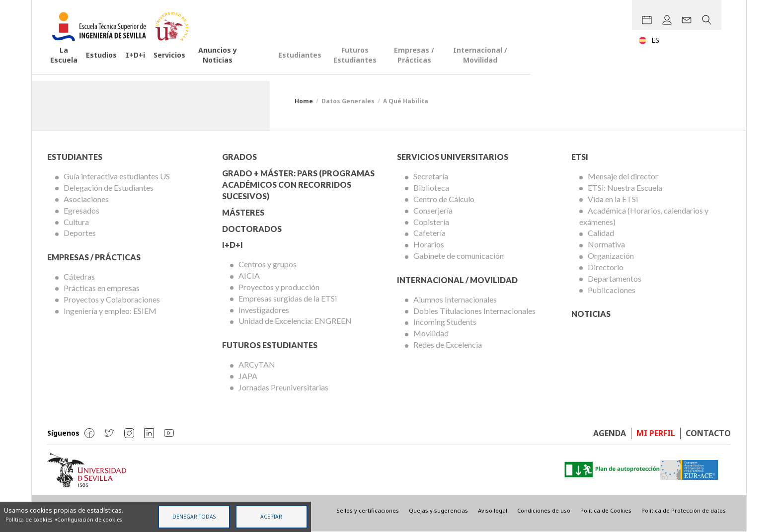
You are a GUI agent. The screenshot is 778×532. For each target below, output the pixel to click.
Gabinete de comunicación (459, 256)
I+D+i (174, 67)
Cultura (76, 222)
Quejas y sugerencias (438, 510)
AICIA (249, 275)
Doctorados (252, 229)
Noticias (591, 314)
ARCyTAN (257, 364)
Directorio (606, 267)
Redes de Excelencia (448, 344)
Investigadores (264, 310)
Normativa (606, 244)
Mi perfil (656, 433)
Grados (239, 157)
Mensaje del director (623, 176)
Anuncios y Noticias (288, 67)
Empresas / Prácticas (572, 67)
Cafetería (429, 233)
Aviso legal (493, 510)
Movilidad (431, 333)
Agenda (610, 433)
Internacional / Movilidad (673, 67)
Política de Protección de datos (684, 510)
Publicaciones (612, 290)
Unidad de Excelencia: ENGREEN (295, 321)
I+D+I (233, 245)
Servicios (218, 67)
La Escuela (78, 67)
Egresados (81, 210)
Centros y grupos (268, 264)
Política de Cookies (606, 510)
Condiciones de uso (544, 510)
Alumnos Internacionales (455, 299)
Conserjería (433, 210)
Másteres (243, 212)
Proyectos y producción (279, 287)
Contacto (708, 433)
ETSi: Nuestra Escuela (625, 188)
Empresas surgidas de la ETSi (288, 298)
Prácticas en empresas (102, 288)
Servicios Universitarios (453, 157)
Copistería (431, 222)
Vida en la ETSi (613, 199)
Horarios (429, 244)
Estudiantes (403, 67)
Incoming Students (445, 322)
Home (304, 101)
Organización (611, 256)
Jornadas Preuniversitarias (283, 387)
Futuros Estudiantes (479, 67)
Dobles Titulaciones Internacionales (474, 311)
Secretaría (431, 176)
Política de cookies (29, 519)
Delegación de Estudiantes (109, 188)
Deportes (80, 233)
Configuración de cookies (89, 519)
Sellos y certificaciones (368, 510)
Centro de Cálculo (444, 199)
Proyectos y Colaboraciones (112, 299)
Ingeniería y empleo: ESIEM (110, 311)
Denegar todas (194, 516)
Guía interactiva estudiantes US (117, 176)
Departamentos (615, 278)
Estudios (131, 67)
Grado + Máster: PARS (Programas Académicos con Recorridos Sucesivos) (298, 185)
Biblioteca (431, 188)
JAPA (248, 376)
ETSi (580, 157)
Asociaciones (86, 199)
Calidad (601, 233)
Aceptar (271, 516)
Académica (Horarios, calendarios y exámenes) (644, 216)
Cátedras (79, 276)
